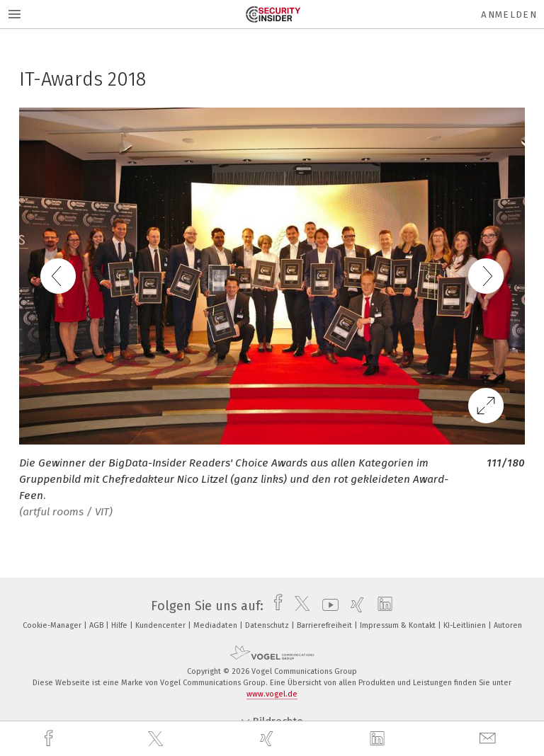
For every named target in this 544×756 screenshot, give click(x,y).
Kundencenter (161, 625)
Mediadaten (216, 625)
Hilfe (120, 625)
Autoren (508, 625)
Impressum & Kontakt (399, 625)
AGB (97, 625)
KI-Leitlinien (466, 625)
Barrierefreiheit (325, 625)
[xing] (268, 739)
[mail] (489, 739)
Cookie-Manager (53, 625)
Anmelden (509, 15)
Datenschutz (268, 625)
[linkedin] (379, 739)
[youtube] (327, 606)
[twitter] (157, 739)
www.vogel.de (272, 694)
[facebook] (50, 739)
